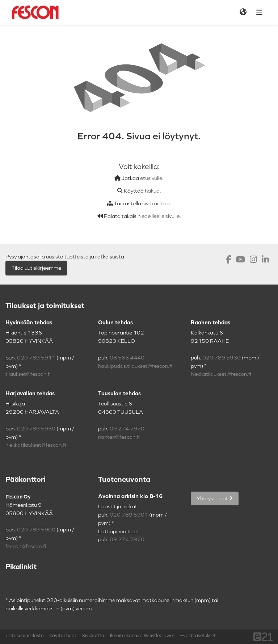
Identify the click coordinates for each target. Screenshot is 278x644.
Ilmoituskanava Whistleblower (142, 636)
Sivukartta (93, 636)
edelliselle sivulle (161, 216)
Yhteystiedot (215, 498)
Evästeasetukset (198, 636)
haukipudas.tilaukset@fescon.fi (135, 366)
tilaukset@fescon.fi (28, 374)
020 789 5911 (36, 358)
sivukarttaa (156, 203)
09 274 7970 (127, 429)
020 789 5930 (222, 358)
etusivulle (151, 178)
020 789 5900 (36, 530)
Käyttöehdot (63, 636)
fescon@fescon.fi (26, 546)
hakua (152, 191)
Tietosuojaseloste (24, 636)
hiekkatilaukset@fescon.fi (221, 374)
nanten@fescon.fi (119, 437)
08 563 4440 (127, 358)
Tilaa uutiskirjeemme (36, 268)
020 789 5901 (129, 515)
